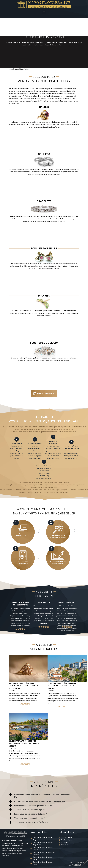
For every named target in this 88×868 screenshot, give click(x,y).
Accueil (11, 69)
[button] (44, 12)
